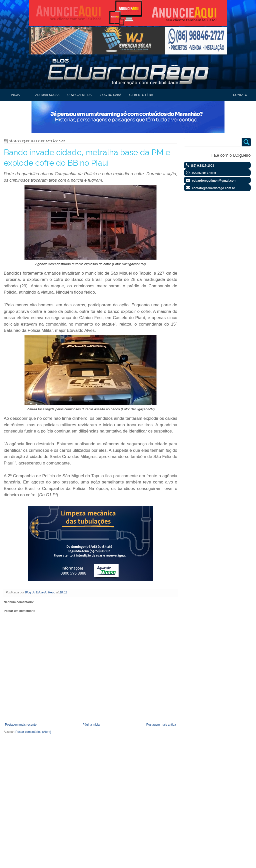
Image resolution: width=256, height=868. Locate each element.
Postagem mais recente (21, 725)
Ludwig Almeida (79, 95)
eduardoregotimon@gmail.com (214, 181)
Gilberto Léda (141, 95)
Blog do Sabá (110, 95)
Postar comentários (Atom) (33, 732)
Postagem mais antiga (161, 725)
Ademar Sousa (47, 95)
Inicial (16, 95)
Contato (240, 95)
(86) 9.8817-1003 (202, 166)
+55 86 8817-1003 (204, 173)
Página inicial (91, 725)
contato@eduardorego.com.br (213, 188)
